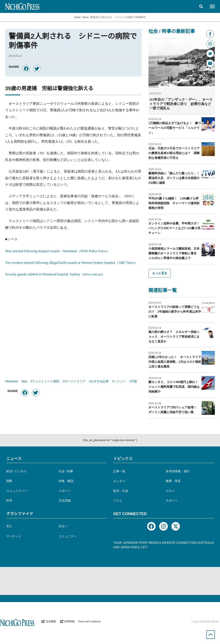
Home (77, 17)
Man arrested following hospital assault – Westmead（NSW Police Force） (57, 251)
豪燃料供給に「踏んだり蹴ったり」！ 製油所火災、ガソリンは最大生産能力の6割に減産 (176, 178)
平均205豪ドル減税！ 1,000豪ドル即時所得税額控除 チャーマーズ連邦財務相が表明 (174, 203)
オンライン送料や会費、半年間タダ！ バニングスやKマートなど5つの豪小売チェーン (176, 228)
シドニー (120, 382)
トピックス (123, 458)
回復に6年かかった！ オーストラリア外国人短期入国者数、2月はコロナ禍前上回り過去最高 (175, 362)
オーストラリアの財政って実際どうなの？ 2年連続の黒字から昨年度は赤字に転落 (175, 311)
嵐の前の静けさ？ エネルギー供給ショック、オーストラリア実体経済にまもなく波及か (174, 336)
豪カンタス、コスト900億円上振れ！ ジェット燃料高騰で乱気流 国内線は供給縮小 (175, 387)
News (85, 17)
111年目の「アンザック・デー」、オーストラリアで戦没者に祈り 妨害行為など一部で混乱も (181, 104)
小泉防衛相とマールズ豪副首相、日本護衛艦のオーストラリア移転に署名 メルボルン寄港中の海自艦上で (174, 253)
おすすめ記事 (100, 382)
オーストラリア (75, 382)
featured (12, 382)
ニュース (14, 458)
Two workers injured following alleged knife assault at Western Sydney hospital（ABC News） (71, 263)
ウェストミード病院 (46, 382)
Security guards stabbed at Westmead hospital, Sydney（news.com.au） (55, 274)
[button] (201, 6)
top (25, 382)
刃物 (134, 382)
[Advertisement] (73, 326)
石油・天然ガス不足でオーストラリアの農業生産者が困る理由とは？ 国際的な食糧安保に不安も (174, 153)
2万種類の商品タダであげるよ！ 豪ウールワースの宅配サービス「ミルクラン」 (175, 128)
